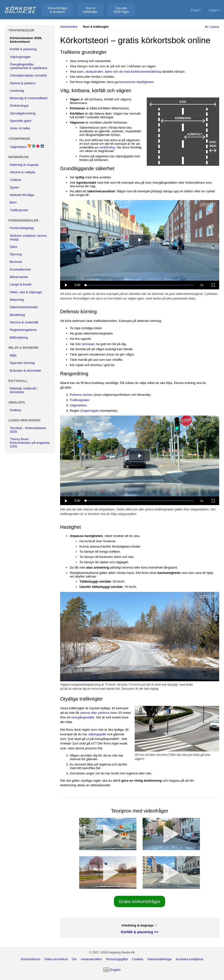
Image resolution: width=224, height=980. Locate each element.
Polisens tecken (81, 395)
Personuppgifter (117, 959)
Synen (14, 187)
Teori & (90, 10)
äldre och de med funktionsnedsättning (133, 72)
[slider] (139, 285)
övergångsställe (83, 717)
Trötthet (15, 180)
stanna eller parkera (95, 713)
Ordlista (15, 410)
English (196, 10)
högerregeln (90, 411)
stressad (88, 344)
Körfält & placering (23, 49)
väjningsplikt (97, 734)
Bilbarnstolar (19, 277)
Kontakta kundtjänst (189, 959)
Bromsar (16, 262)
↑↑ (156, 925)
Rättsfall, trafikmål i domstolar (24, 390)
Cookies (138, 959)
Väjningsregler (20, 57)
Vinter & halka (20, 128)
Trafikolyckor (19, 210)
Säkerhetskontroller (24, 307)
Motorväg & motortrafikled (28, 98)
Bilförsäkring (19, 337)
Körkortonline (69, 27)
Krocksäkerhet (20, 269)
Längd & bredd (20, 284)
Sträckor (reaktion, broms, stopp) (28, 237)
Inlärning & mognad (24, 165)
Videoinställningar (160, 959)
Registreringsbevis (23, 330)
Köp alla (121, 10)
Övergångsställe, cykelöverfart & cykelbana (28, 66)
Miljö (13, 355)
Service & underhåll (24, 322)
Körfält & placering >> (140, 932)
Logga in (214, 10)
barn (80, 72)
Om (74, 959)
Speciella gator (21, 121)
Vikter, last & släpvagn (26, 292)
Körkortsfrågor (57, 10)
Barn (13, 202)
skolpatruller (94, 72)
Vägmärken (78, 405)
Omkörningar (19, 106)
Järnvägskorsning (23, 113)
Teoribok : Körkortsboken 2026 (28, 430)
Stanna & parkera (22, 83)
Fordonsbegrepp (22, 228)
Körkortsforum (31, 959)
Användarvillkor (91, 959)
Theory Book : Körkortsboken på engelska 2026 (30, 443)
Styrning (16, 254)
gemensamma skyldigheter (134, 82)
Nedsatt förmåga (22, 195)
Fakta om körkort (56, 959)
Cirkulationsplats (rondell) (28, 75)
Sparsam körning (22, 363)
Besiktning (17, 315)
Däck (13, 247)
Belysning (17, 300)
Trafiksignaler (79, 400)
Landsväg (17, 91)
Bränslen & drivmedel (25, 371)
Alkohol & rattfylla (22, 172)
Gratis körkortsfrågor (140, 901)
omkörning (107, 147)
